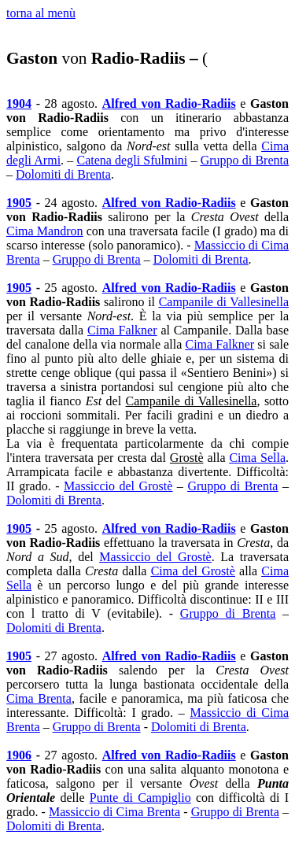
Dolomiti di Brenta (63, 174)
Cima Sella (257, 458)
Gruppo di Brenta (245, 160)
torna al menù (41, 13)
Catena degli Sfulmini (132, 160)
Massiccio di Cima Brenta (114, 812)
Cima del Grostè (193, 571)
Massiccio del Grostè (118, 486)
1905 (19, 203)
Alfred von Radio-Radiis (169, 103)
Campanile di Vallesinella (224, 302)
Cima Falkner (122, 330)
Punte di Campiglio (140, 798)
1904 (19, 103)
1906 (19, 755)
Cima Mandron (44, 231)
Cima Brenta (39, 698)
